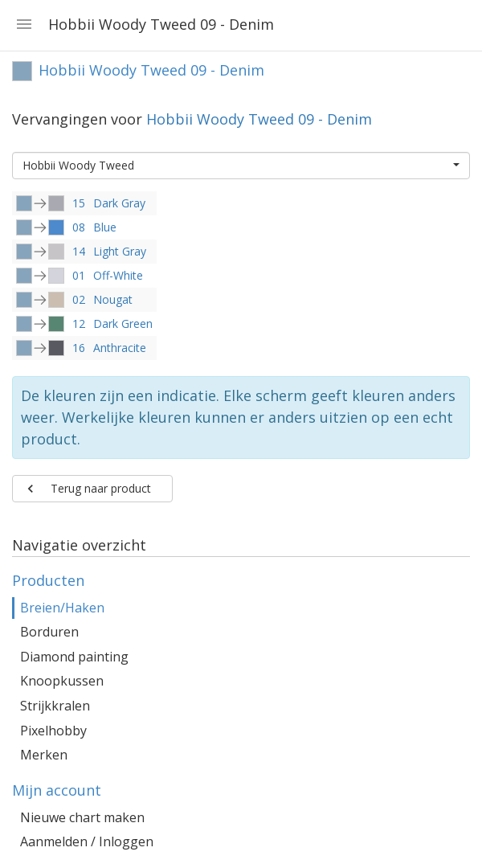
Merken (44, 755)
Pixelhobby (53, 731)
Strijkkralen (55, 706)
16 (79, 348)
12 (79, 323)
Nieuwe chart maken (82, 817)
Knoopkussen (62, 681)
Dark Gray (119, 203)
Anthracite (120, 348)
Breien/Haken (62, 608)
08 (79, 227)
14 (79, 251)
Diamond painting (74, 657)
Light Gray (120, 251)
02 (79, 299)
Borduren (49, 632)
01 (79, 275)
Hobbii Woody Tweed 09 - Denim (259, 119)
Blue (105, 227)
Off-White (118, 275)
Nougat (113, 299)
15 (79, 203)
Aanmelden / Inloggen (87, 841)
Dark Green (123, 323)
